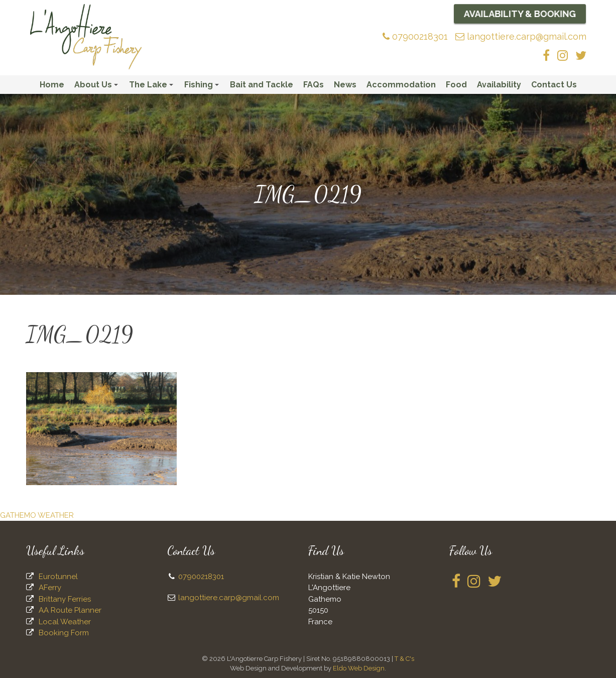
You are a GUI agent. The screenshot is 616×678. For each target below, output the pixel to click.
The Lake (153, 87)
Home (52, 85)
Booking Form (64, 633)
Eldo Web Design (359, 668)
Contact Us (554, 85)
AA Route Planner (70, 610)
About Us (98, 87)
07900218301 (415, 36)
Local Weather (65, 622)
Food (456, 85)
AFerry (50, 588)
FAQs (314, 85)
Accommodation (401, 85)
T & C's (404, 659)
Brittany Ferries (65, 599)
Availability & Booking (520, 14)
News (345, 85)
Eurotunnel (58, 577)
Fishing (203, 87)
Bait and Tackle (262, 85)
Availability (499, 85)
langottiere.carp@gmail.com (521, 36)
